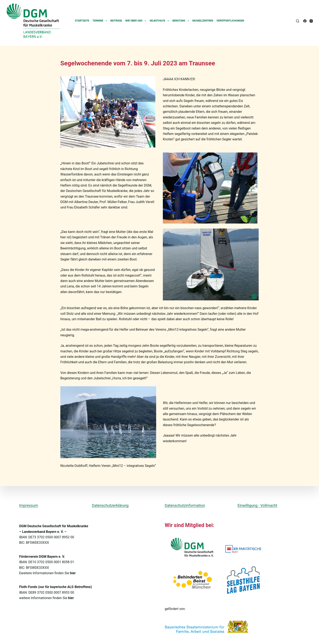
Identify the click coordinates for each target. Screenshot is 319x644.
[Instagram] (311, 21)
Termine (101, 21)
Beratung (182, 21)
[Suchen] (298, 21)
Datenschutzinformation (185, 505)
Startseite (82, 21)
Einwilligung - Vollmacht (257, 505)
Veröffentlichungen (230, 21)
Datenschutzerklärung (110, 505)
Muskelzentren (203, 21)
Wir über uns (137, 21)
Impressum (29, 505)
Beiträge (116, 21)
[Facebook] (305, 21)
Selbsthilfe (160, 21)
